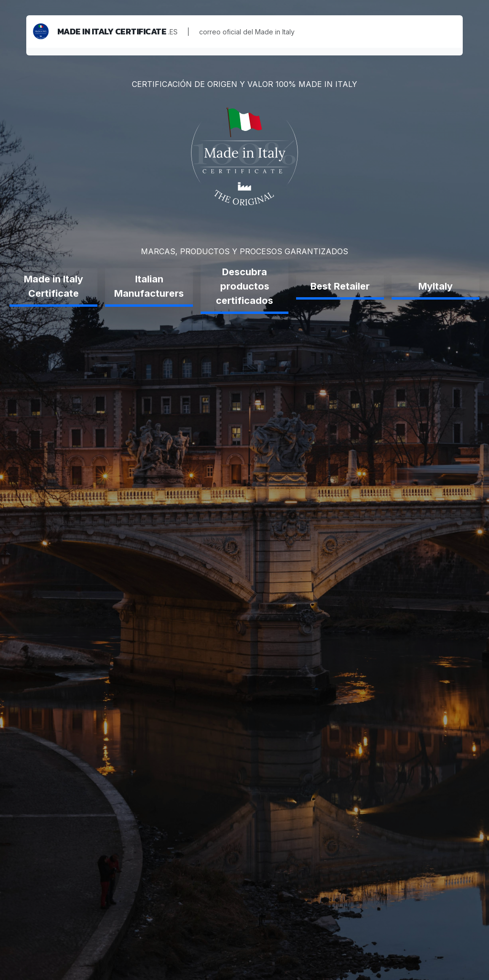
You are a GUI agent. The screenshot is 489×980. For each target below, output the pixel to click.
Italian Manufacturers (149, 286)
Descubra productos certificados (244, 286)
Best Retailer (340, 286)
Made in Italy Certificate (53, 286)
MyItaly (436, 286)
